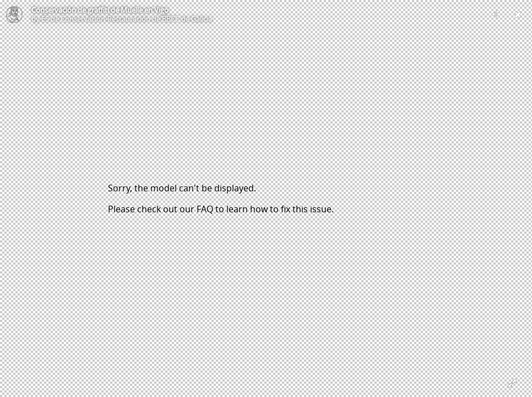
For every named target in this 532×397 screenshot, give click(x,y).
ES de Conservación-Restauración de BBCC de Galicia (127, 19)
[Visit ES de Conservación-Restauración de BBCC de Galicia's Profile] (14, 14)
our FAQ (196, 209)
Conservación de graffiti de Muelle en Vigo (100, 10)
